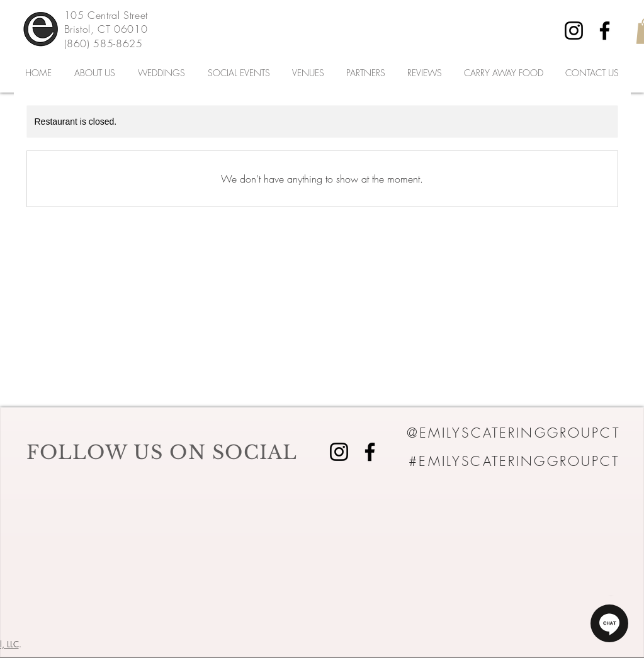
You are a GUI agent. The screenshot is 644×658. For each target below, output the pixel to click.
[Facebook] (605, 31)
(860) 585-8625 (104, 43)
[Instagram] (574, 31)
